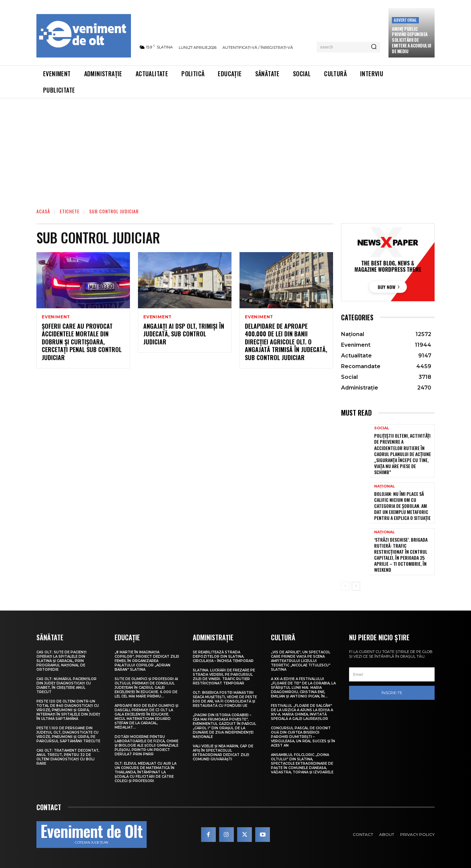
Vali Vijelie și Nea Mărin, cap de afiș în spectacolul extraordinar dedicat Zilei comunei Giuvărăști (223, 753)
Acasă (43, 211)
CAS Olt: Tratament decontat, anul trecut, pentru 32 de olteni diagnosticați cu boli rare (68, 757)
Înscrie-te (392, 693)
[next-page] (356, 586)
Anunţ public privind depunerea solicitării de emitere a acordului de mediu (412, 40)
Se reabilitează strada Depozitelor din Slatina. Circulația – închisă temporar (223, 657)
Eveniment (56, 317)
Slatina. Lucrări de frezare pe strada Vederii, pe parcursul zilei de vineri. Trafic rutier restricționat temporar (224, 677)
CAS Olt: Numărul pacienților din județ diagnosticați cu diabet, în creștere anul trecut (66, 685)
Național (384, 486)
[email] (392, 674)
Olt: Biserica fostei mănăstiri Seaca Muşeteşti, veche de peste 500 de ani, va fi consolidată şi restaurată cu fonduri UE (225, 699)
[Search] (374, 47)
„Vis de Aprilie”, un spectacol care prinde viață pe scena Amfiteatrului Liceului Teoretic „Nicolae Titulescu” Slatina (301, 661)
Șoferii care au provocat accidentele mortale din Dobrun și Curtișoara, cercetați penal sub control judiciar (82, 342)
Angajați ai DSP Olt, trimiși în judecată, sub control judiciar (184, 334)
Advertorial (405, 20)
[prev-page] (345, 586)
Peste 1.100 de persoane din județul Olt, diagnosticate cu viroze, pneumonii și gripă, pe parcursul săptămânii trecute (68, 735)
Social (382, 428)
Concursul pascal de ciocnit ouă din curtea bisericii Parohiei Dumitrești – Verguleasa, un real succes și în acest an (303, 737)
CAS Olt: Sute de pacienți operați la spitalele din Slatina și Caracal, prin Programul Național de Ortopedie (61, 661)
